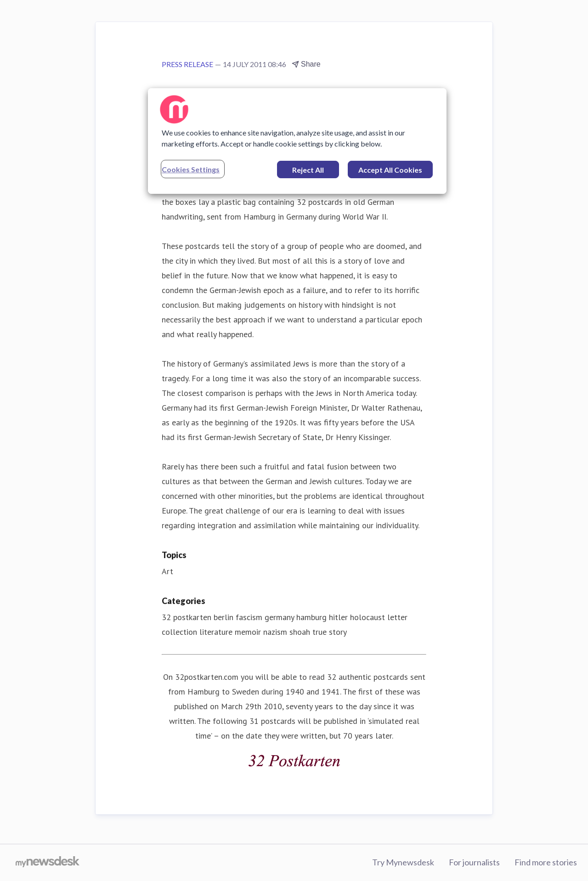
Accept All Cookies (390, 170)
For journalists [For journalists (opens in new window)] (474, 862)
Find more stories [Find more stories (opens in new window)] (546, 862)
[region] (297, 141)
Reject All (308, 170)
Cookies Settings (191, 169)
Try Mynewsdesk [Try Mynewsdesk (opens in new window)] (403, 862)
